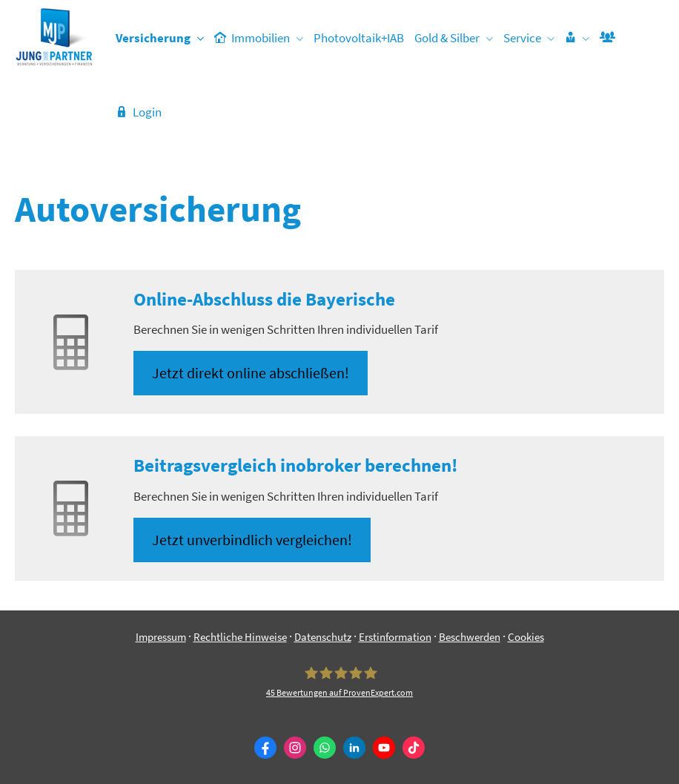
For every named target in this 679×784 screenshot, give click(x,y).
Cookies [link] (526, 637)
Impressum (161, 637)
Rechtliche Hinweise (240, 637)
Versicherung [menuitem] (153, 38)
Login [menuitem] (139, 112)
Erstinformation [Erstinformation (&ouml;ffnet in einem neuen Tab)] (395, 637)
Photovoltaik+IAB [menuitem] (359, 38)
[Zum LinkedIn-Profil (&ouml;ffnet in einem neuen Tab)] (354, 748)
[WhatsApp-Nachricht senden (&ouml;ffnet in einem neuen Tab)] (325, 748)
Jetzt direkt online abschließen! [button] (251, 373)
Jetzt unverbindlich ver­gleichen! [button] (252, 540)
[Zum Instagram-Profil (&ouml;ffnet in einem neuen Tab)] (295, 748)
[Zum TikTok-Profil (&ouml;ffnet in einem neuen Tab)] (414, 748)
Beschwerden (470, 637)
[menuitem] (577, 38)
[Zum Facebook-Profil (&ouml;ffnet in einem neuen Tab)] (265, 748)
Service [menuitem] (522, 38)
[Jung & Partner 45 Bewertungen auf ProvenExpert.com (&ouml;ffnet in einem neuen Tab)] (339, 682)
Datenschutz (323, 637)
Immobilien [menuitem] (252, 38)
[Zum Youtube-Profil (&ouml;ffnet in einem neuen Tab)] (384, 748)
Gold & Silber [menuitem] (447, 38)
